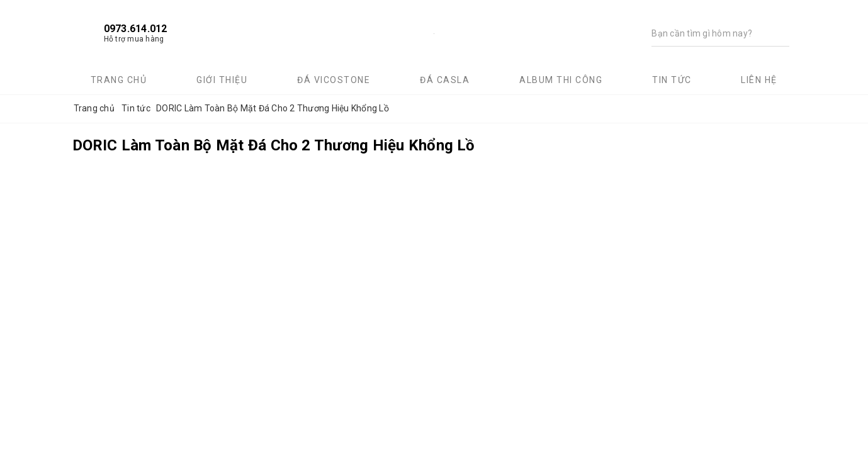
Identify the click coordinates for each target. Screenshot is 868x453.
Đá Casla (445, 80)
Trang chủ (119, 80)
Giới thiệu (222, 80)
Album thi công (561, 80)
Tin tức (672, 80)
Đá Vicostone (334, 80)
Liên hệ (759, 80)
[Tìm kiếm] (708, 33)
